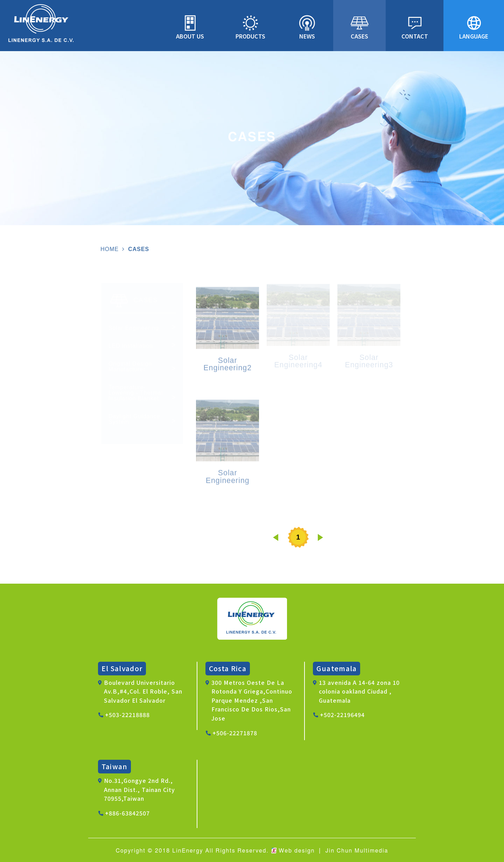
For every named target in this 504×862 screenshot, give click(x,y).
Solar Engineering (134, 329)
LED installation (131, 347)
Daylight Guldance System (134, 420)
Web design (297, 851)
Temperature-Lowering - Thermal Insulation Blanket (136, 394)
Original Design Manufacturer (130, 368)
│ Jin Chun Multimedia (352, 851)
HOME (108, 249)
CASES (137, 249)
